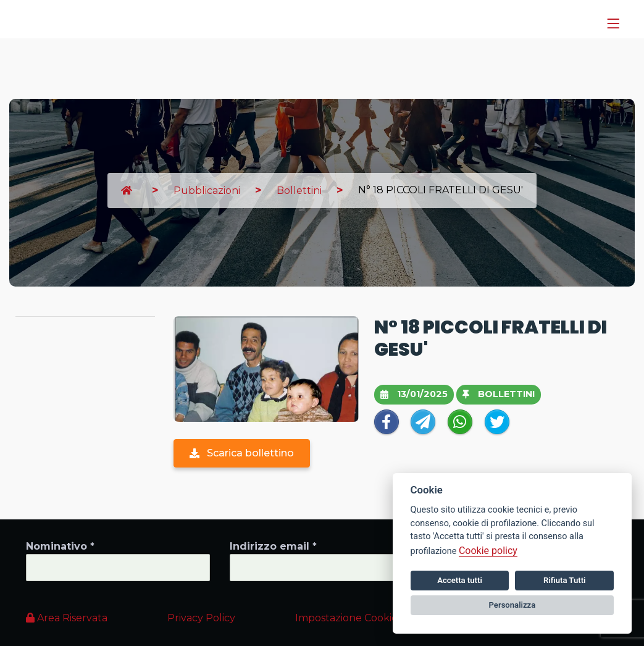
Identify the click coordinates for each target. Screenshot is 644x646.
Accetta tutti (460, 580)
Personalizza (512, 605)
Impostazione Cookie (346, 618)
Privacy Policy (201, 618)
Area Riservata (67, 618)
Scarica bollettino (242, 453)
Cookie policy (488, 551)
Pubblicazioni (207, 191)
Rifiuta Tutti (564, 580)
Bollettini (299, 191)
